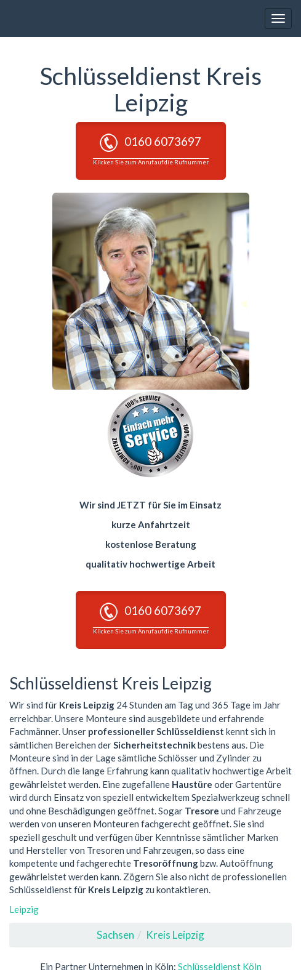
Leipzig (24, 909)
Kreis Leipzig (175, 935)
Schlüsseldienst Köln (220, 966)
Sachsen (115, 935)
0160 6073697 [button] (151, 150)
